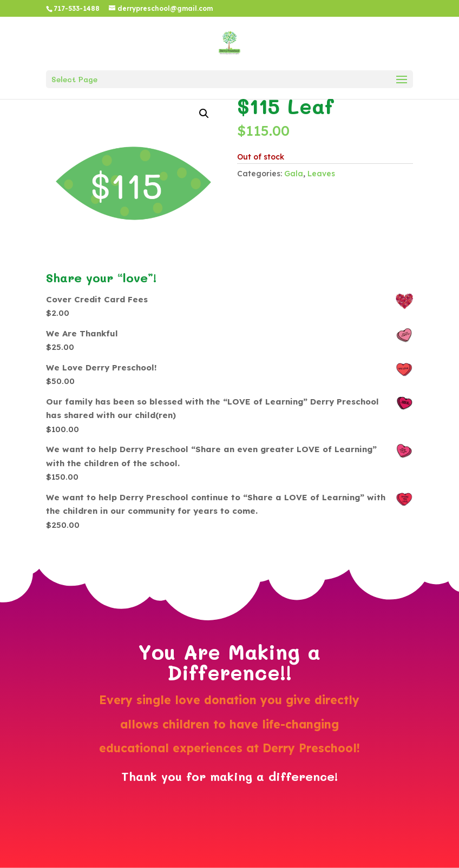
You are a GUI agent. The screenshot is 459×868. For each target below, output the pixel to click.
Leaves (321, 174)
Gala (294, 174)
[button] (204, 114)
